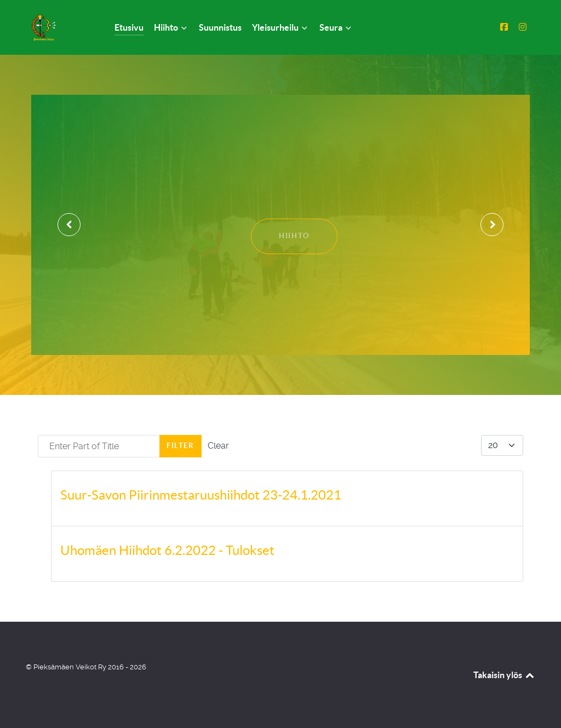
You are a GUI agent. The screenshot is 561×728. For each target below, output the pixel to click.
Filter (181, 446)
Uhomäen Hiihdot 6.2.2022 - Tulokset (167, 550)
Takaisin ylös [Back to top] (504, 675)
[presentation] (69, 225)
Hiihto (294, 236)
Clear (218, 446)
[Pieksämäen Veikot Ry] (57, 27)
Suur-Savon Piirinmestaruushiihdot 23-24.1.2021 (201, 495)
